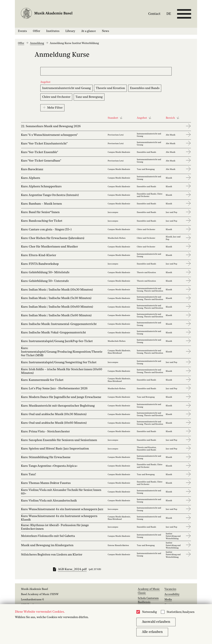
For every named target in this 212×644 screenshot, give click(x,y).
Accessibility (172, 594)
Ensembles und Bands (145, 88)
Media (168, 600)
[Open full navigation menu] (184, 14)
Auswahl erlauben (156, 622)
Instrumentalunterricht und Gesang (66, 88)
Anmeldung (37, 43)
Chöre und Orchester (56, 97)
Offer (37, 31)
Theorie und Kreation (110, 88)
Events (22, 31)
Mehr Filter (52, 107)
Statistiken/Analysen (181, 612)
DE (169, 14)
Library (70, 31)
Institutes (53, 31)
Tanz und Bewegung (89, 97)
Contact (154, 14)
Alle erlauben (152, 632)
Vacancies (170, 589)
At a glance (89, 31)
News (105, 31)
